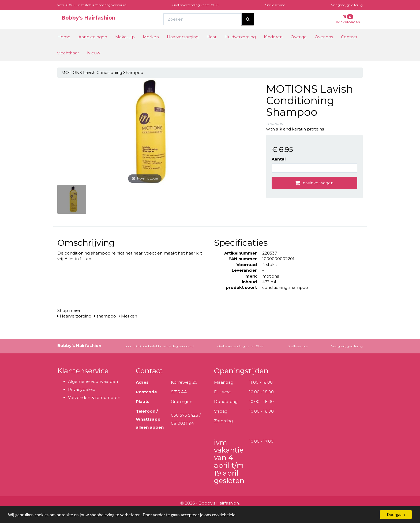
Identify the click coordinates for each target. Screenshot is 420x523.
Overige (299, 37)
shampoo (105, 316)
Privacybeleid (82, 389)
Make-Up (125, 37)
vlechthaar (68, 53)
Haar (211, 37)
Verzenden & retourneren (94, 397)
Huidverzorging (240, 37)
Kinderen (273, 37)
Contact (349, 37)
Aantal (279, 159)
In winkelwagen (314, 183)
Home (64, 37)
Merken (151, 37)
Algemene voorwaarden (93, 381)
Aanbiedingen (93, 37)
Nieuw (94, 53)
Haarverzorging (183, 37)
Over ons (324, 37)
